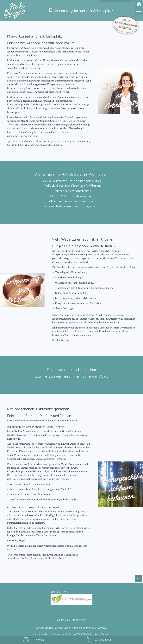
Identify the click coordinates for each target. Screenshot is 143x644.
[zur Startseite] (139, 4)
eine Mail (55, 528)
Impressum (80, 620)
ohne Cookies (98, 628)
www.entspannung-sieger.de (52, 628)
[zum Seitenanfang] (139, 578)
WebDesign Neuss (91, 634)
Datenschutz (64, 620)
